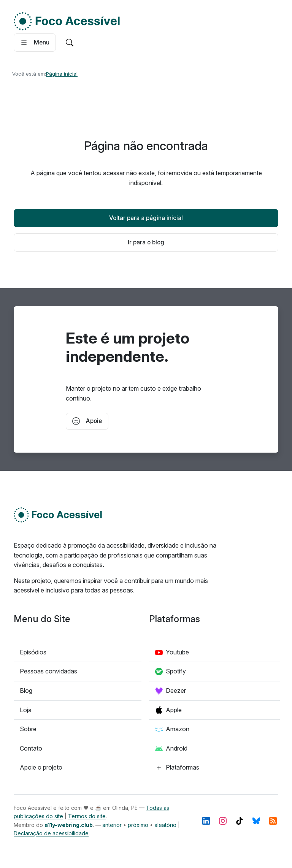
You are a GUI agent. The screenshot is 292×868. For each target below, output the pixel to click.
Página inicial (62, 74)
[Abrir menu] (35, 43)
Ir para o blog (146, 242)
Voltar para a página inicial (146, 218)
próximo (138, 825)
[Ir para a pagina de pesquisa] (70, 43)
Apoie (87, 421)
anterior (112, 825)
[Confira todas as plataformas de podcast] (177, 768)
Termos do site (87, 816)
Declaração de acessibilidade (51, 833)
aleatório (165, 825)
